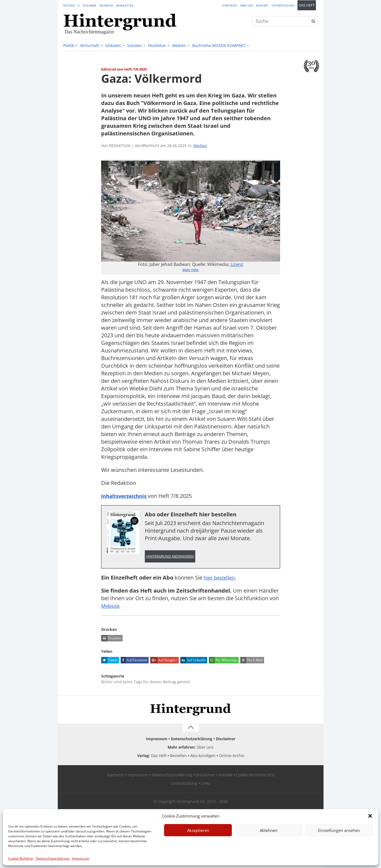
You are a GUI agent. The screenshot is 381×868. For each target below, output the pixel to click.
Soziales (135, 45)
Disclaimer (226, 740)
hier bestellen (221, 578)
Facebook (106, 5)
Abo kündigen (203, 756)
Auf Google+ (164, 661)
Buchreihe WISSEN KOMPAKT (219, 45)
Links (206, 784)
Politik (69, 45)
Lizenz (237, 264)
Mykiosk (112, 607)
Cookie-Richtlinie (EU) (255, 776)
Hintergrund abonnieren (170, 557)
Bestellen (178, 756)
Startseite (230, 5)
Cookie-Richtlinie (21, 858)
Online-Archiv (232, 756)
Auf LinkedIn (193, 661)
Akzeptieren (198, 830)
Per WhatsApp (223, 661)
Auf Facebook (134, 661)
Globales (113, 45)
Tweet (109, 661)
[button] (370, 816)
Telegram (89, 5)
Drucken (111, 639)
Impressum (81, 858)
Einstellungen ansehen (339, 830)
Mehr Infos (191, 270)
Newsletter (125, 5)
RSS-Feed (69, 5)
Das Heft (307, 5)
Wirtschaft (90, 45)
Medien (179, 45)
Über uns (246, 5)
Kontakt (262, 5)
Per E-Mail (251, 661)
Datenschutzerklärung (53, 858)
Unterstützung (283, 5)
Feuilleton (157, 45)
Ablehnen (269, 830)
